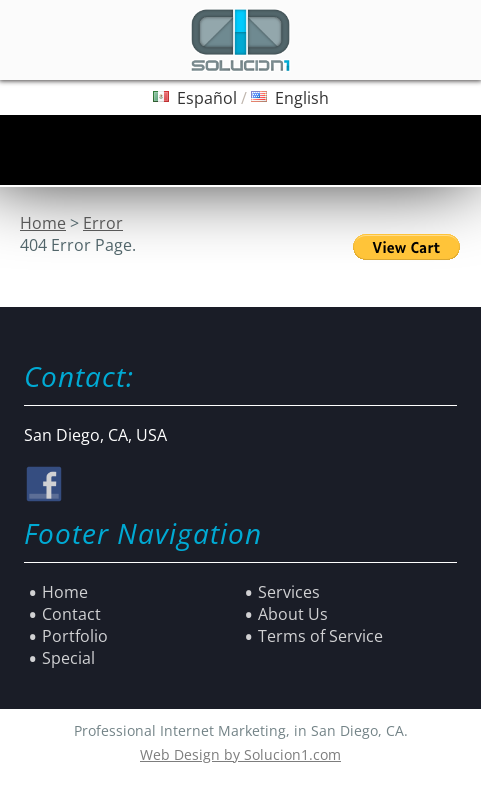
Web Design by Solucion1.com (240, 754)
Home (43, 223)
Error (103, 223)
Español (207, 98)
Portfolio (75, 636)
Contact (71, 614)
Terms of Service (320, 636)
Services (289, 592)
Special (68, 658)
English (302, 98)
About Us (293, 614)
